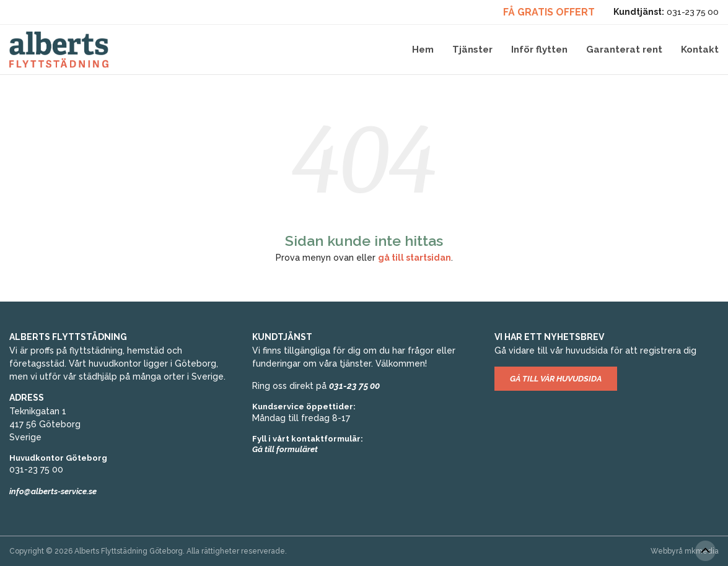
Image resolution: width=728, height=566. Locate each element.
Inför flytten (539, 50)
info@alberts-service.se (53, 491)
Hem (423, 50)
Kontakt (700, 50)
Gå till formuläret (285, 449)
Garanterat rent (624, 50)
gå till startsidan (414, 258)
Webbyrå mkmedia (685, 551)
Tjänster (472, 50)
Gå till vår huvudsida (556, 379)
